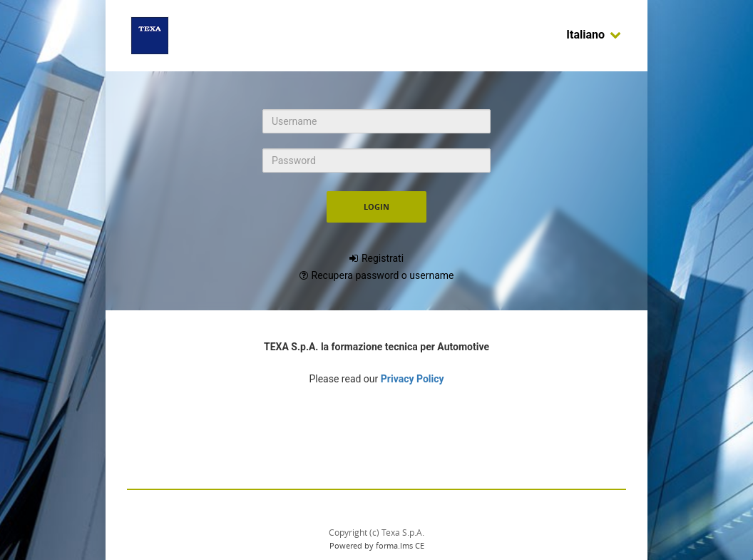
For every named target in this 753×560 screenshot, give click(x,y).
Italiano (594, 35)
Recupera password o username (383, 275)
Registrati (383, 258)
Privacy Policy (413, 379)
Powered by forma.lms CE (377, 545)
